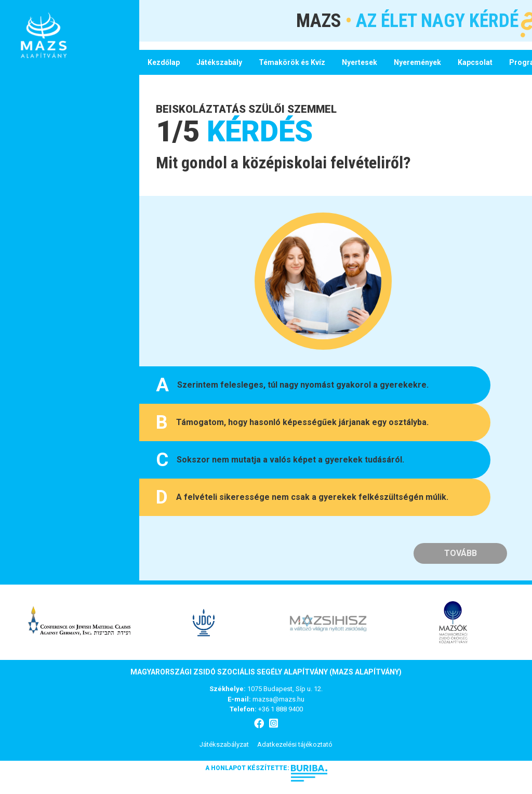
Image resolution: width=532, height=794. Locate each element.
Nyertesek (360, 62)
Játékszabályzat (224, 744)
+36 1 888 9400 (281, 709)
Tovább (461, 553)
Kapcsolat (475, 62)
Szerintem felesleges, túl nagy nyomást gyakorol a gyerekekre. (292, 385)
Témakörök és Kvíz (292, 62)
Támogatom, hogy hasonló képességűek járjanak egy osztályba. (292, 422)
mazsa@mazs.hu (278, 699)
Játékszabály (219, 62)
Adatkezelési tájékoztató (295, 744)
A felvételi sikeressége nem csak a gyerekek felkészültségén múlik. (302, 497)
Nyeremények (417, 62)
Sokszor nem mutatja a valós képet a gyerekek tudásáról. (280, 460)
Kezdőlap (164, 62)
